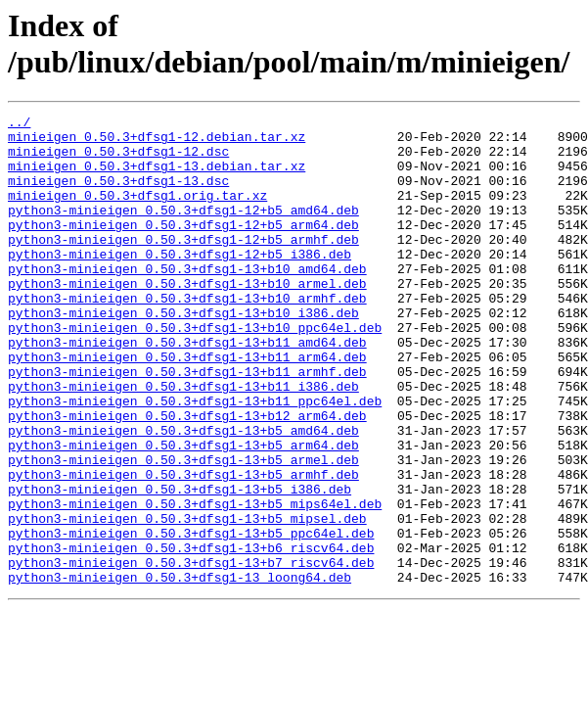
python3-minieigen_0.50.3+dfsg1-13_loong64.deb (180, 671)
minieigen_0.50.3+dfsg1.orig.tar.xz (137, 212)
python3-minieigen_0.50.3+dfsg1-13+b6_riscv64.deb (191, 635)
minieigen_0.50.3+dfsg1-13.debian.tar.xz (157, 177)
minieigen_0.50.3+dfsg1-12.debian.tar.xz (157, 142)
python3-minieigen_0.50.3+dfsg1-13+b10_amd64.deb (187, 301)
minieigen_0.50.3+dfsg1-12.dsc (118, 160)
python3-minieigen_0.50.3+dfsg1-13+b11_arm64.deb (187, 406)
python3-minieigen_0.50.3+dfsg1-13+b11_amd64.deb (187, 389)
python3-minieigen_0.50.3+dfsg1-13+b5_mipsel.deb (187, 600)
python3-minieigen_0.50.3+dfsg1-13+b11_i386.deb (183, 442)
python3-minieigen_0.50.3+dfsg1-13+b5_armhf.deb (183, 547)
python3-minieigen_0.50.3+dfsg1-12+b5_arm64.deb (183, 248)
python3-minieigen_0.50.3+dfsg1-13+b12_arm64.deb (187, 477)
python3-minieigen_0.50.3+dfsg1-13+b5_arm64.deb (183, 512)
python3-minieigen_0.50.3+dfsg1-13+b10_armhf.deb (187, 336)
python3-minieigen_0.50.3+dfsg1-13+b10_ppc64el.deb (195, 371)
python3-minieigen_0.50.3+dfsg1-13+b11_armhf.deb (187, 424)
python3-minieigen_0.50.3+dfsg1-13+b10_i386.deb (183, 353)
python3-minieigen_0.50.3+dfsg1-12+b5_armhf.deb (183, 265)
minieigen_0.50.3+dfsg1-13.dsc (118, 195)
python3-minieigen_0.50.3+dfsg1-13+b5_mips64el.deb (195, 583)
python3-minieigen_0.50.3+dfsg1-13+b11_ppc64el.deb (195, 459)
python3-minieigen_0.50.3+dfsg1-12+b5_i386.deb (180, 283)
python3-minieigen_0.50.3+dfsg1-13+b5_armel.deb (183, 530)
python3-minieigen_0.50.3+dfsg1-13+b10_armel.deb (187, 318)
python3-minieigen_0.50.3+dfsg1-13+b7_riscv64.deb (191, 653)
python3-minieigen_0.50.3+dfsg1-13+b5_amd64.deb (183, 494)
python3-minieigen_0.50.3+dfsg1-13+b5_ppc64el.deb (191, 618)
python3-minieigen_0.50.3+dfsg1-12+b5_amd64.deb (183, 230)
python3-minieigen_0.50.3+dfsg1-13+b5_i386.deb (180, 565)
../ (19, 124)
